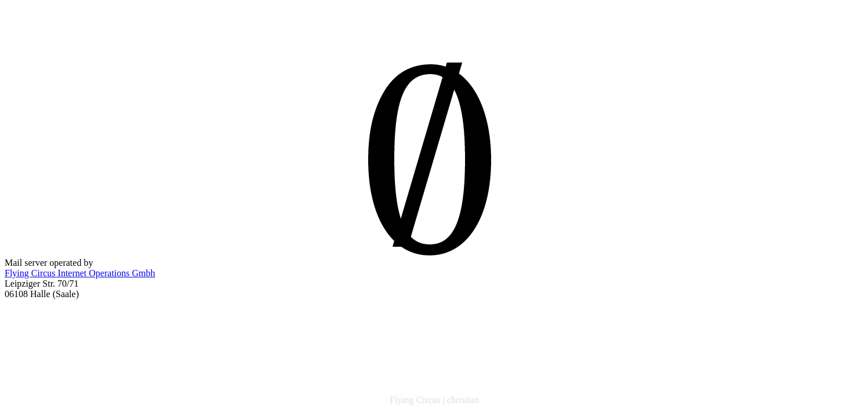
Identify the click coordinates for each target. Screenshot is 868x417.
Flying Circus (415, 400)
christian (463, 400)
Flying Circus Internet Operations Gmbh (80, 273)
